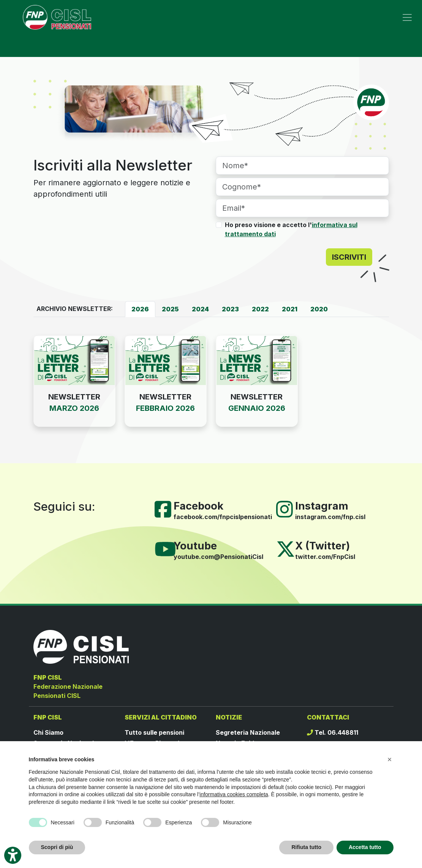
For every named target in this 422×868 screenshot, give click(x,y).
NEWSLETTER (74, 397)
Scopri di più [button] (57, 847)
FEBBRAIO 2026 (165, 408)
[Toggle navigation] (407, 17)
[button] (390, 759)
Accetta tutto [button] (365, 847)
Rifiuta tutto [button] (306, 847)
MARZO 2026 (74, 408)
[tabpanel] (211, 390)
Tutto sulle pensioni (154, 732)
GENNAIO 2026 (257, 408)
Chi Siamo (48, 732)
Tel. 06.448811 (333, 732)
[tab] (140, 309)
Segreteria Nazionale (248, 732)
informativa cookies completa (234, 794)
